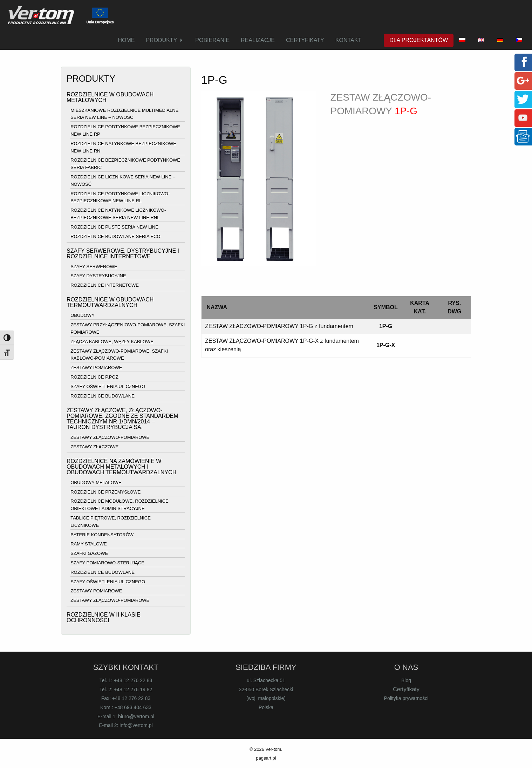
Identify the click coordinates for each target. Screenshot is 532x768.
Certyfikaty (406, 689)
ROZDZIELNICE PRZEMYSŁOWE (105, 492)
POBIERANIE (212, 40)
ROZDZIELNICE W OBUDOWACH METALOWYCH (110, 97)
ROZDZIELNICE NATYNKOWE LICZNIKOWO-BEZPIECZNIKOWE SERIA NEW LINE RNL (118, 214)
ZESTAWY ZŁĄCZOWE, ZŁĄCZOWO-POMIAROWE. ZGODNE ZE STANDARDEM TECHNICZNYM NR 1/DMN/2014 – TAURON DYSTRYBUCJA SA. (122, 419)
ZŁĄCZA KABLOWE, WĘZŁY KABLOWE (112, 342)
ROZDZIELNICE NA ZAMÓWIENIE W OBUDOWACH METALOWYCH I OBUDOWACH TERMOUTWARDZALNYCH (121, 467)
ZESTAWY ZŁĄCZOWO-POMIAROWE (110, 437)
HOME (126, 40)
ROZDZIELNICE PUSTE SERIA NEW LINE (114, 227)
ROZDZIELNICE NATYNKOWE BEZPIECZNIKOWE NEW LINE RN (123, 147)
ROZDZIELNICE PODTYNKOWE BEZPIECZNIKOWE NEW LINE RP (125, 130)
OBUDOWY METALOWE (96, 482)
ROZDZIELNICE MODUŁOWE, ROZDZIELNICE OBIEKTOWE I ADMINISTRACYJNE (120, 505)
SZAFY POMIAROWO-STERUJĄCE (107, 563)
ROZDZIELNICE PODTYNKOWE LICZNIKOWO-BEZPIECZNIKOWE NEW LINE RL (120, 197)
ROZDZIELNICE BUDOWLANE (103, 396)
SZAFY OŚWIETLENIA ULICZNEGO (108, 386)
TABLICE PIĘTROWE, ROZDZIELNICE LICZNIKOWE (111, 522)
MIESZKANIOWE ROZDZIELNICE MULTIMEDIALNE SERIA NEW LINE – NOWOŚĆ (124, 114)
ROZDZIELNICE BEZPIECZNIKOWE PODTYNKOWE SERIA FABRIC (125, 164)
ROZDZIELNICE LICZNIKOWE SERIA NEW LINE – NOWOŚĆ (123, 181)
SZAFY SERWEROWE (94, 267)
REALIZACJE (258, 40)
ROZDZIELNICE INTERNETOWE (105, 285)
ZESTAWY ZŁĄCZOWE (94, 447)
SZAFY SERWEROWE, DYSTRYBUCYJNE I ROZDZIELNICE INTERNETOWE (123, 254)
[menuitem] (126, 40)
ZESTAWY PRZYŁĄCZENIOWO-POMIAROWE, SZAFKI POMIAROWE (128, 328)
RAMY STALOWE (89, 544)
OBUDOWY (83, 316)
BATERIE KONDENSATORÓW (102, 535)
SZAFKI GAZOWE (89, 553)
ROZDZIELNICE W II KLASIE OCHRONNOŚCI (104, 617)
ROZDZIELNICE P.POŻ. (95, 377)
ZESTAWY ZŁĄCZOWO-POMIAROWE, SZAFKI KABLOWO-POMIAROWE (119, 355)
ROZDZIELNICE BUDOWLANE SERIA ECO (115, 236)
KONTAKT (348, 40)
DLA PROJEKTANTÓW (419, 40)
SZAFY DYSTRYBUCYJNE (98, 276)
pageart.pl (266, 758)
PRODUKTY (161, 40)
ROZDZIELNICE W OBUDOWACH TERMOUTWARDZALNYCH (110, 302)
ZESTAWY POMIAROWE (96, 368)
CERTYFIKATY (305, 40)
